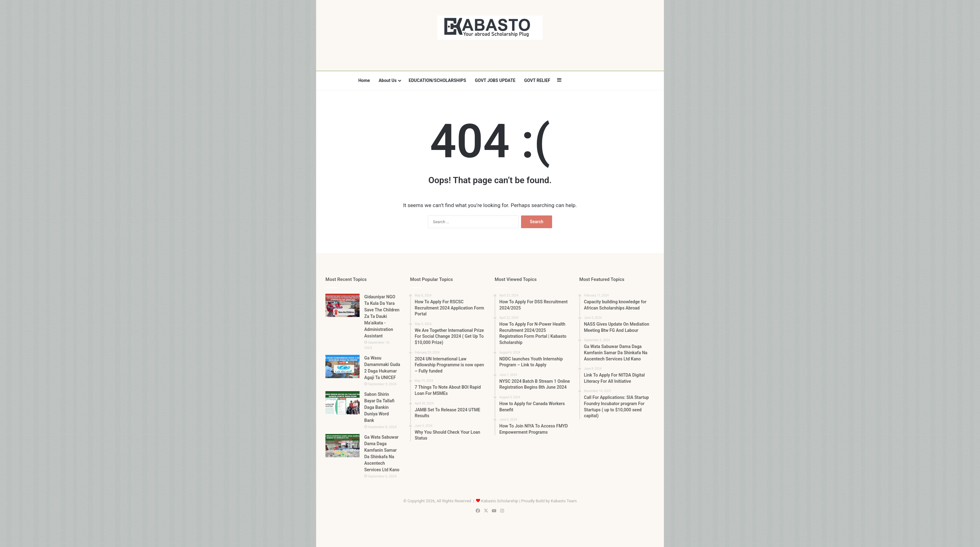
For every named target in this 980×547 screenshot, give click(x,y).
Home (364, 80)
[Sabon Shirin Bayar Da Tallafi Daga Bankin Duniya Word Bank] (343, 403)
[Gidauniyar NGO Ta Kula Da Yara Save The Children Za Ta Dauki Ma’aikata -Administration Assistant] (343, 305)
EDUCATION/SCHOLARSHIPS (437, 80)
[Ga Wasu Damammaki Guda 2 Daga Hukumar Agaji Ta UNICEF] (343, 366)
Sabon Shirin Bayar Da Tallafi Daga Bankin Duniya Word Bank (379, 407)
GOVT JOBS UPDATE (495, 80)
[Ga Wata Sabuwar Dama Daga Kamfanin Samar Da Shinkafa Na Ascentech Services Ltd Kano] (343, 446)
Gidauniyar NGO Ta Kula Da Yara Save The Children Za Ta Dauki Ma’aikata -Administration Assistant (382, 316)
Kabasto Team (564, 501)
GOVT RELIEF (537, 80)
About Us (388, 80)
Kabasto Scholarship (500, 501)
